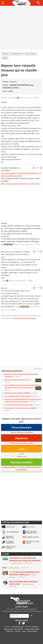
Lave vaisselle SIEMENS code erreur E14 (18, 396)
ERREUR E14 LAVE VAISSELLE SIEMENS (17, 393)
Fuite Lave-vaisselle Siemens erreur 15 (17, 380)
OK (31, 616)
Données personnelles (32, 629)
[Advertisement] (21, 28)
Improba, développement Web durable (21, 628)
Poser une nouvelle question (24, 318)
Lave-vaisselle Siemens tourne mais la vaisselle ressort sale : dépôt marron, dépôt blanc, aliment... (23, 386)
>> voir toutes (37, 369)
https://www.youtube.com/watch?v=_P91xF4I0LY (21, 184)
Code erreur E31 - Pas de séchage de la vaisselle (20, 408)
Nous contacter (32, 631)
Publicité (18, 631)
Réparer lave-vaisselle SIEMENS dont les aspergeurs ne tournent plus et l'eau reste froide (23, 401)
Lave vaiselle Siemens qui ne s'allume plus (18, 405)
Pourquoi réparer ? (17, 563)
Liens (4, 567)
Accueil (22, 3)
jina (3, 244)
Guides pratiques (14, 568)
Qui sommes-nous (17, 627)
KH (16, 98)
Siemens (13, 81)
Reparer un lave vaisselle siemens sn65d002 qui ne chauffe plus (21, 375)
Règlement (10, 631)
